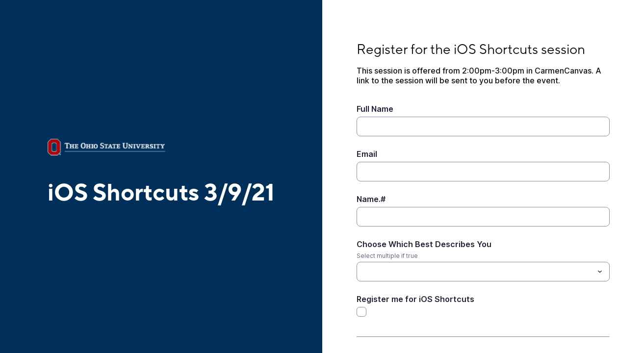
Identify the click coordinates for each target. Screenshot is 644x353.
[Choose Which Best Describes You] (475, 272)
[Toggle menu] (600, 272)
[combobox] (483, 272)
